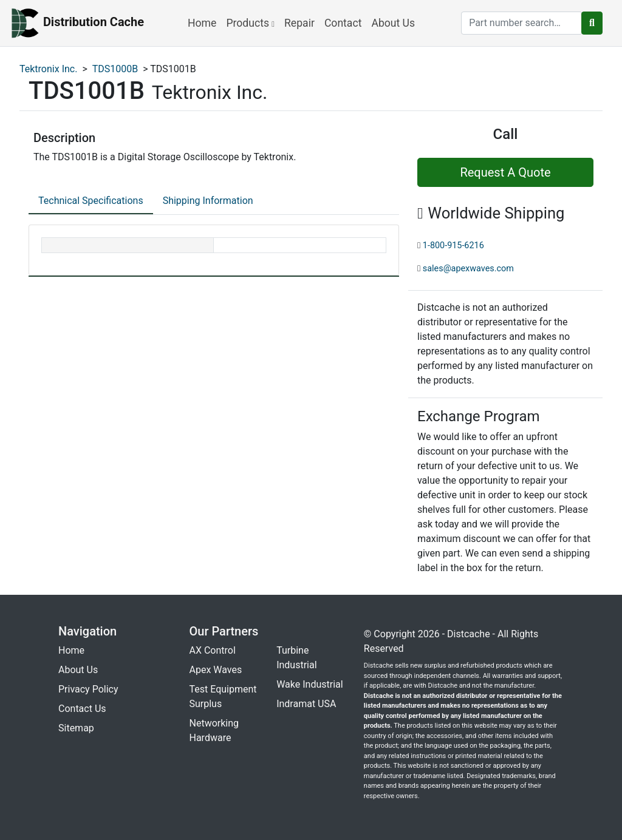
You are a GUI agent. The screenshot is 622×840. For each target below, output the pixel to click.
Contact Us (82, 709)
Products (250, 23)
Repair (299, 23)
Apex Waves (216, 670)
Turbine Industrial (296, 658)
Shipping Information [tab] (208, 201)
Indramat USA (306, 704)
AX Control (213, 650)
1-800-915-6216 (453, 246)
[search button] (592, 23)
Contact (343, 23)
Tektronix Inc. (48, 69)
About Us (393, 23)
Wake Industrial (309, 684)
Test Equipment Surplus (223, 696)
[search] (522, 23)
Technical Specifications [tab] (91, 201)
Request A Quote (505, 172)
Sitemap (76, 728)
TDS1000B (115, 69)
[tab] (91, 202)
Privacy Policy (88, 689)
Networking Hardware (214, 730)
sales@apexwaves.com (468, 269)
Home (202, 23)
